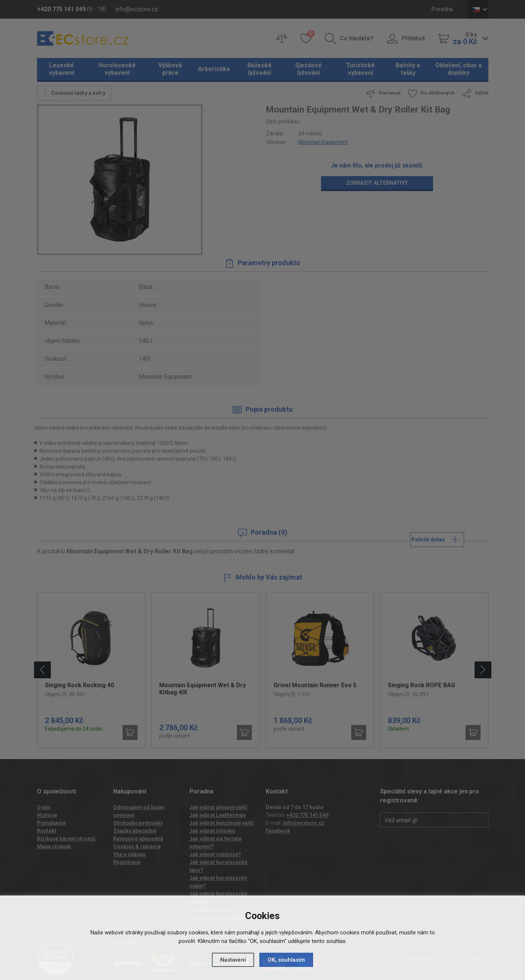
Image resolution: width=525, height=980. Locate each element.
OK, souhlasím (286, 960)
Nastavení (233, 960)
